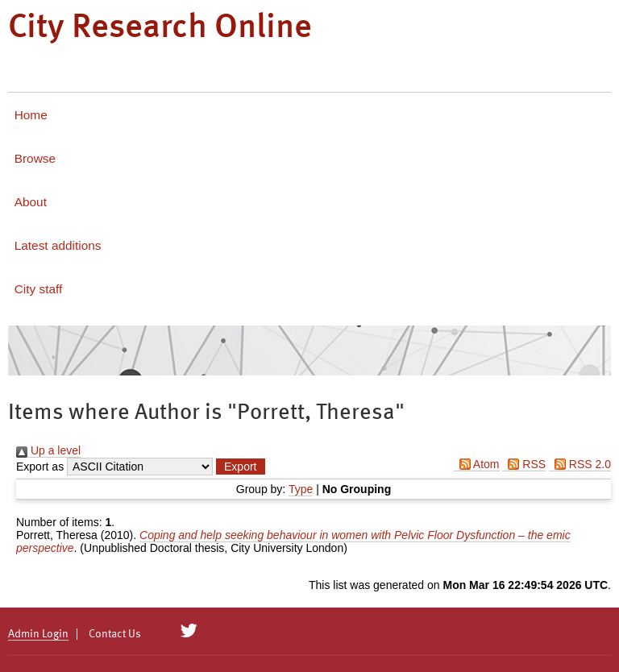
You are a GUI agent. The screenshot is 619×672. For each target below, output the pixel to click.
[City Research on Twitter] (189, 631)
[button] (240, 467)
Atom (477, 464)
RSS (524, 464)
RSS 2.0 (580, 464)
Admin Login (38, 634)
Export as (40, 467)
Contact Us (115, 634)
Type (301, 489)
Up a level (48, 450)
